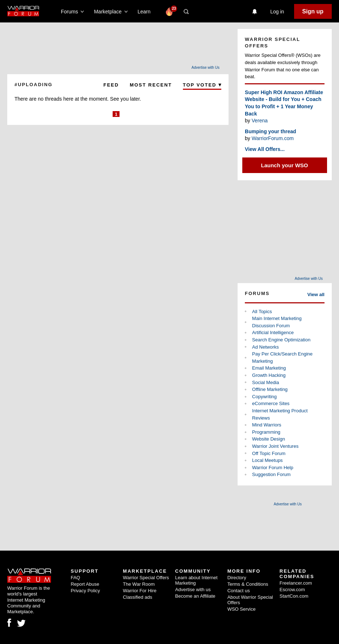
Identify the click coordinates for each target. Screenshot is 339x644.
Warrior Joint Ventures (275, 446)
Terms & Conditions (248, 584)
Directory (237, 578)
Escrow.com (292, 590)
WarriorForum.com (273, 138)
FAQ (75, 578)
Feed (111, 85)
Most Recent (151, 85)
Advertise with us (193, 590)
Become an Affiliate (195, 596)
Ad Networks (265, 347)
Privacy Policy (85, 591)
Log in (277, 12)
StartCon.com (294, 596)
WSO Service (242, 609)
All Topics (262, 312)
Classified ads (137, 597)
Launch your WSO (285, 165)
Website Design (269, 439)
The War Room (139, 584)
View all (316, 294)
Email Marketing (269, 368)
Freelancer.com (296, 583)
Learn (146, 12)
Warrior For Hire (140, 591)
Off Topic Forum (269, 453)
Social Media (265, 382)
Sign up (313, 11)
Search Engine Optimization (281, 340)
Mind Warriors (267, 425)
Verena (260, 121)
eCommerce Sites (271, 403)
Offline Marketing (270, 389)
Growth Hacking (269, 375)
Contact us (239, 591)
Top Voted (202, 85)
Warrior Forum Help (273, 468)
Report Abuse (85, 584)
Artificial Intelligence (273, 332)
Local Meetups (267, 460)
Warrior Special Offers (146, 578)
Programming (266, 432)
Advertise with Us (206, 68)
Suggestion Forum (271, 474)
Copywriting (264, 397)
